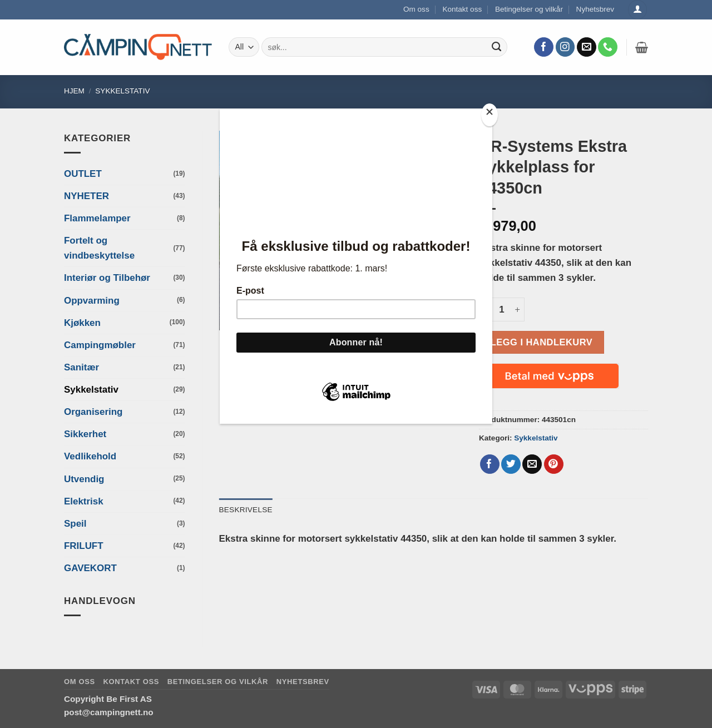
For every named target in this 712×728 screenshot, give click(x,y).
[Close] (489, 115)
